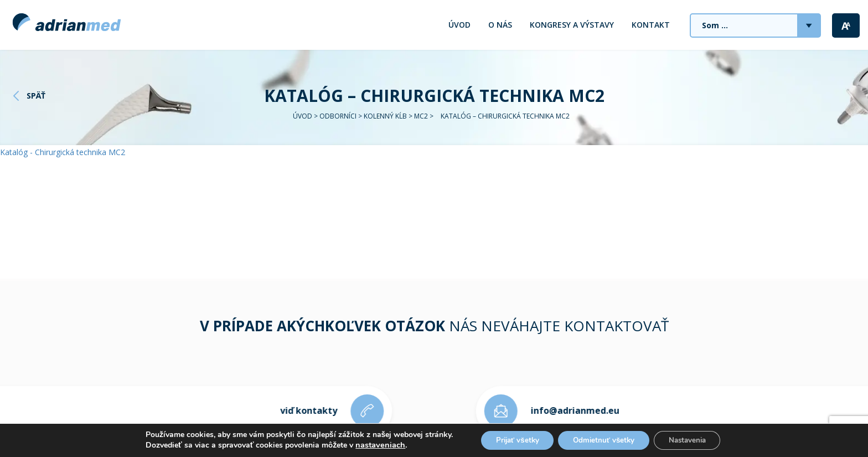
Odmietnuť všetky (604, 440)
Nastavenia (693, 440)
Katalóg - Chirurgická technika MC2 (63, 152)
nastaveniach (371, 445)
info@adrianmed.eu (583, 410)
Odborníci (338, 116)
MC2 (421, 116)
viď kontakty (301, 410)
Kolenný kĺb (385, 116)
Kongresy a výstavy (572, 25)
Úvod (459, 25)
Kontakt (651, 25)
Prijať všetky (511, 440)
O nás (500, 25)
